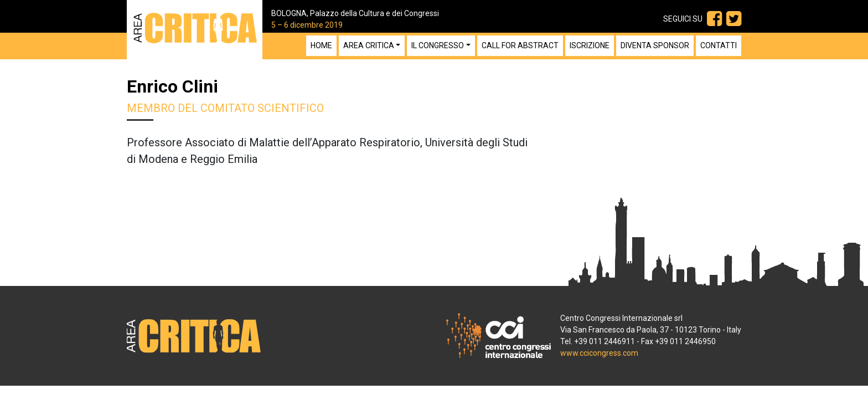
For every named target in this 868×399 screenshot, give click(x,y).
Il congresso (438, 45)
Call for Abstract (520, 45)
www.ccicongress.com (599, 353)
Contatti (719, 45)
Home (321, 45)
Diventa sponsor (655, 45)
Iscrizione (590, 45)
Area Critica (369, 45)
